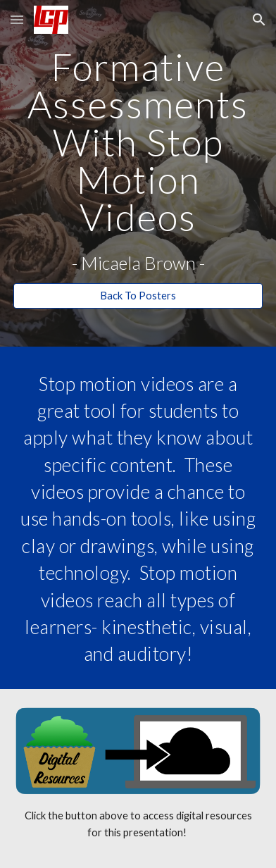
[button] (17, 19)
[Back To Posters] (138, 295)
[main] (138, 161)
